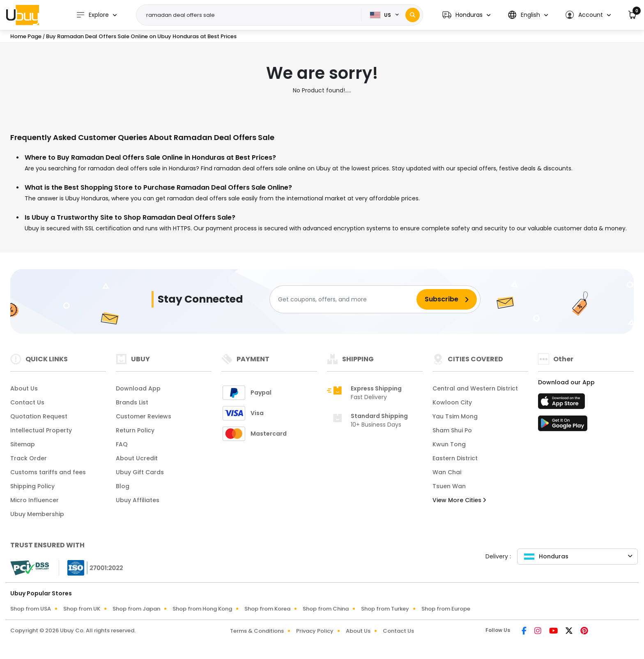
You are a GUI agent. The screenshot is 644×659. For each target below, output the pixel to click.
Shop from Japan (136, 609)
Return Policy (135, 430)
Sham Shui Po (452, 430)
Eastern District (455, 458)
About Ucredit (137, 458)
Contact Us (27, 402)
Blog (123, 486)
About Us (24, 388)
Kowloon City (452, 402)
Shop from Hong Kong (202, 609)
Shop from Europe (446, 609)
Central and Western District (475, 388)
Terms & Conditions (257, 631)
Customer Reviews (144, 416)
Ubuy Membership (37, 514)
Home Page (26, 36)
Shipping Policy (32, 486)
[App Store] (563, 404)
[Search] (413, 15)
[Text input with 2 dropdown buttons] (251, 15)
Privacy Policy (315, 631)
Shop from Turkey (385, 609)
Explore (92, 15)
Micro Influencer (34, 500)
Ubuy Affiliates (138, 500)
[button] (466, 15)
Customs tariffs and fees (48, 472)
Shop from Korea (267, 609)
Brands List (132, 402)
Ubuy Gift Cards (140, 472)
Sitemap (23, 444)
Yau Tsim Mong (455, 416)
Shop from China (326, 609)
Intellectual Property (41, 430)
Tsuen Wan (449, 486)
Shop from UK (82, 609)
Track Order (29, 458)
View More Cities (459, 500)
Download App (138, 388)
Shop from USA (31, 609)
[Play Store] (563, 426)
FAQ (122, 444)
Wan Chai (447, 472)
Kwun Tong (449, 444)
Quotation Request (39, 416)
